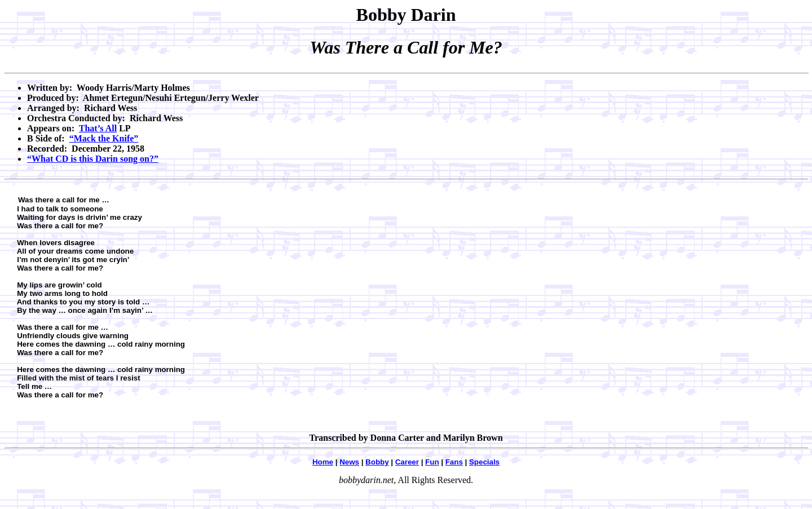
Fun (432, 462)
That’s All (98, 128)
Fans (454, 462)
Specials (484, 462)
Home (323, 462)
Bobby (377, 462)
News (349, 462)
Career (407, 462)
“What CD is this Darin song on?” (93, 159)
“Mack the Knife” (104, 138)
